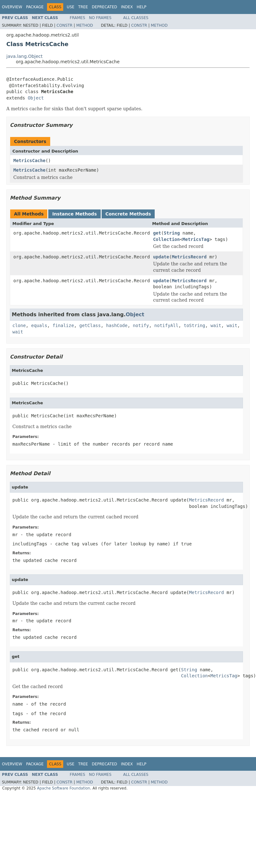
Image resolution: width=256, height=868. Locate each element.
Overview (12, 7)
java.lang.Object (24, 56)
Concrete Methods (128, 214)
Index (127, 7)
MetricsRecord (189, 257)
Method (85, 25)
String (172, 233)
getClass (90, 325)
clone (19, 325)
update (161, 257)
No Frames (100, 18)
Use (71, 7)
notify (141, 325)
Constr (64, 25)
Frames (78, 18)
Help (141, 7)
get (157, 233)
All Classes (136, 18)
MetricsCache (29, 161)
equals (39, 325)
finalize (63, 325)
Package (35, 7)
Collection (166, 239)
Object (36, 98)
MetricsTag (196, 239)
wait (216, 325)
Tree (83, 7)
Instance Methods (74, 214)
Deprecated (104, 7)
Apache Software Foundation (63, 788)
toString (195, 325)
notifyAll (166, 325)
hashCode (117, 325)
